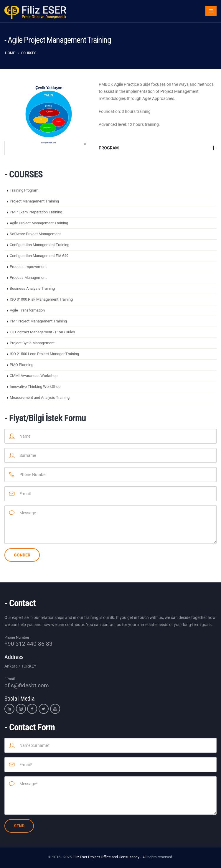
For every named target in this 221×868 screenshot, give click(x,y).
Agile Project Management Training (39, 223)
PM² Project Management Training (38, 321)
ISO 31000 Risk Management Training (41, 299)
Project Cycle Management (32, 343)
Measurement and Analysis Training (40, 397)
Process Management (28, 277)
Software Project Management (35, 234)
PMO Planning (22, 365)
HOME (10, 53)
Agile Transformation (27, 310)
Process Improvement (28, 267)
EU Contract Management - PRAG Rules (42, 332)
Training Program (24, 190)
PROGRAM (109, 148)
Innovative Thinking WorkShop (35, 387)
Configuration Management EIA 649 (39, 256)
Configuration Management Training (39, 245)
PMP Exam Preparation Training (36, 212)
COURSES (29, 53)
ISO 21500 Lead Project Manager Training (44, 354)
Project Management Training (34, 201)
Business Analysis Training (32, 288)
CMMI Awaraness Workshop (34, 376)
